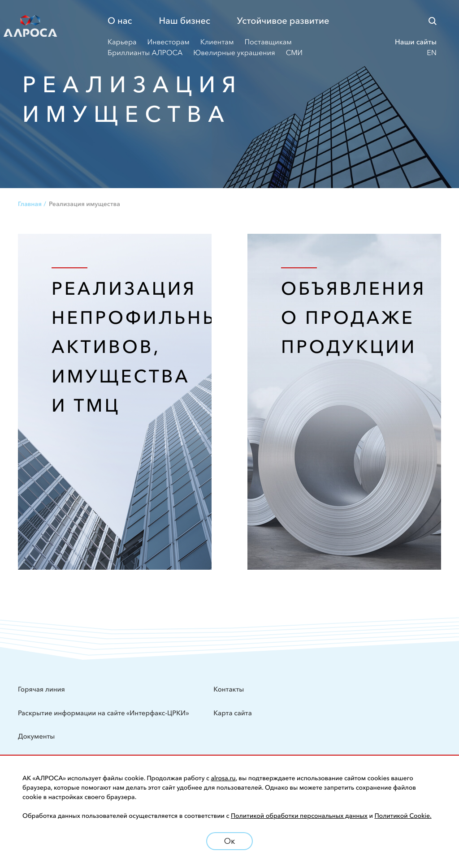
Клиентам (217, 42)
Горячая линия (41, 689)
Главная (30, 204)
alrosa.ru (223, 778)
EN (432, 53)
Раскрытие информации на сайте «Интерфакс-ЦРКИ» (104, 713)
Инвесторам (169, 42)
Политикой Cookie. (403, 816)
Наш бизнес (184, 21)
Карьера (122, 42)
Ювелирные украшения (234, 53)
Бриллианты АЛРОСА (145, 53)
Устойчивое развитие (283, 21)
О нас (120, 21)
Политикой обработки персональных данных (299, 816)
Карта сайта (233, 713)
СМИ (294, 53)
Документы (36, 736)
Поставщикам (268, 42)
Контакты (229, 689)
